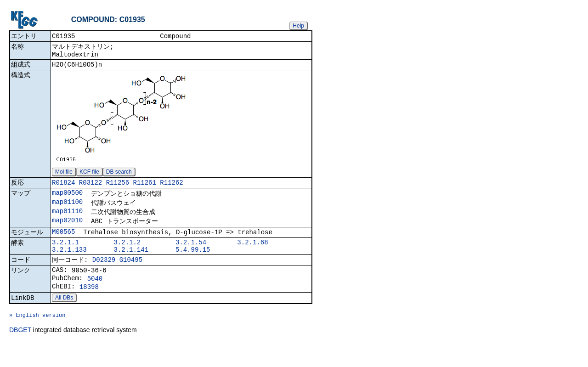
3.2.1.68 (252, 254)
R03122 (90, 189)
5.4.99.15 (193, 263)
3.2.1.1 (65, 254)
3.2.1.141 (131, 263)
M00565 (63, 242)
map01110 (67, 220)
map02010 (67, 230)
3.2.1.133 (69, 263)
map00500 (67, 200)
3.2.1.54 (191, 254)
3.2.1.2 (127, 254)
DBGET (20, 354)
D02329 (104, 274)
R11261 (144, 189)
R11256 (118, 189)
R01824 (63, 189)
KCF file (89, 177)
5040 (95, 296)
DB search (119, 177)
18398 (89, 306)
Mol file (64, 177)
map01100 (67, 210)
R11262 (171, 189)
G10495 (131, 274)
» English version (37, 338)
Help (298, 26)
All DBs (64, 318)
